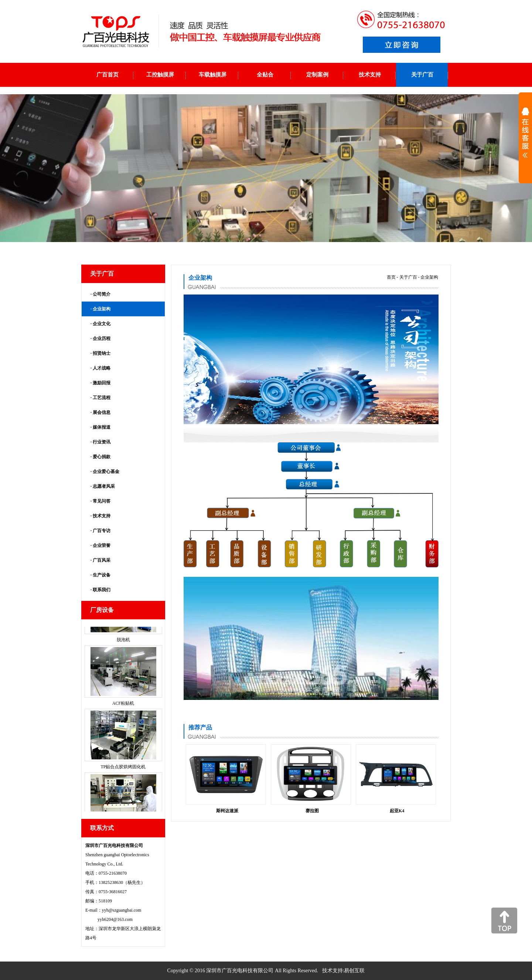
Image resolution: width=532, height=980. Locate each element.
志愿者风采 (104, 486)
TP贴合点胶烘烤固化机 (123, 786)
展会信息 (102, 412)
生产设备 (102, 575)
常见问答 (102, 501)
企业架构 (102, 309)
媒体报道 (102, 427)
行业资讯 (102, 442)
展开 (525, 137)
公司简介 (102, 294)
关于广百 (408, 277)
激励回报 (102, 383)
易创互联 (354, 971)
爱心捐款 (102, 457)
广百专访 (102, 531)
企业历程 (102, 338)
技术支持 (102, 516)
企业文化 (102, 324)
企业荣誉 (102, 545)
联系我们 (102, 590)
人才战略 (102, 368)
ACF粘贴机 (123, 723)
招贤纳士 (102, 353)
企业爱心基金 (106, 472)
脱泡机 (123, 659)
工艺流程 (102, 398)
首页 (391, 277)
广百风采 (102, 560)
